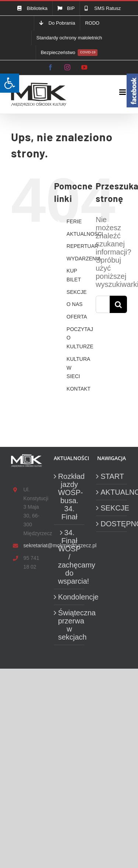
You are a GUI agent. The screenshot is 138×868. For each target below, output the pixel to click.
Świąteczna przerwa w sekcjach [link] (70, 625)
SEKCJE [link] (77, 292)
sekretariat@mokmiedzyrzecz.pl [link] (33, 545)
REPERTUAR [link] (82, 246)
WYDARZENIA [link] (84, 259)
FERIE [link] (74, 221)
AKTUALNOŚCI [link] (85, 234)
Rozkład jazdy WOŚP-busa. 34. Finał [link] (70, 497)
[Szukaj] (118, 304)
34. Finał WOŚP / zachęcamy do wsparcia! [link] (70, 557)
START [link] (112, 476)
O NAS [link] (75, 304)
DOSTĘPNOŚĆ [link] (112, 524)
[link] (10, 83)
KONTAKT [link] (79, 389)
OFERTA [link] (77, 317)
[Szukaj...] (103, 304)
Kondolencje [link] (70, 597)
